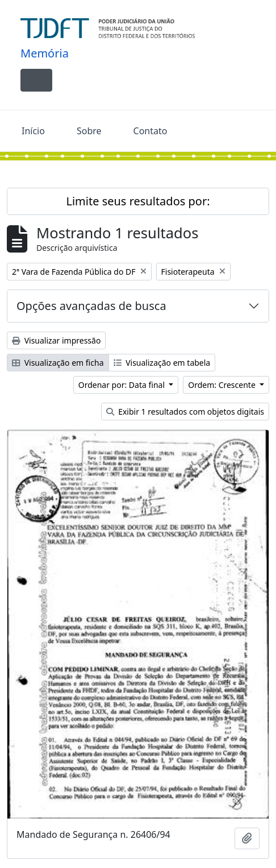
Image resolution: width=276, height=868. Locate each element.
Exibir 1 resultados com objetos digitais (185, 412)
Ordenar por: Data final (123, 385)
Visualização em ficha (58, 363)
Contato (150, 131)
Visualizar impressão (56, 340)
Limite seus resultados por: (138, 201)
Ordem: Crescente (223, 385)
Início (33, 131)
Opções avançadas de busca (91, 306)
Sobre (89, 131)
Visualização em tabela (162, 363)
